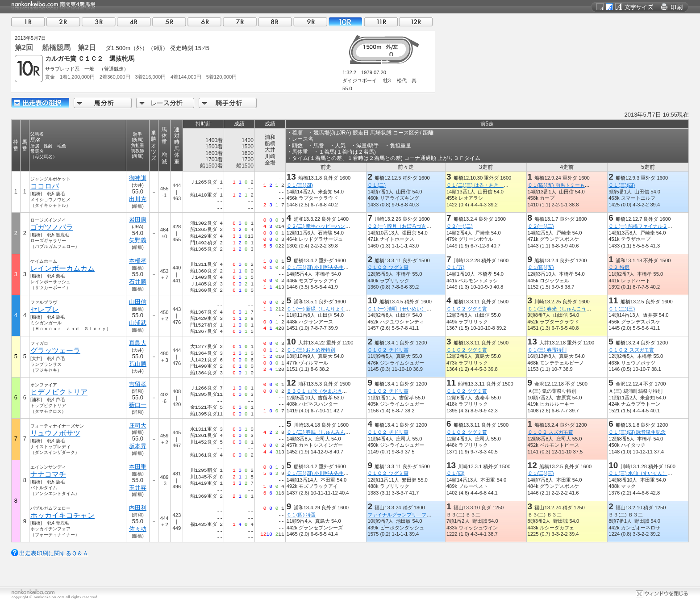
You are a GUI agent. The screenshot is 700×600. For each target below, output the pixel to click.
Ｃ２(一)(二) (460, 226)
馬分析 (103, 103)
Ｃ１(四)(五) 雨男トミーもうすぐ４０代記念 (576, 185)
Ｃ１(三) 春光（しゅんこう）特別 (565, 309)
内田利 (138, 508)
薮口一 (138, 405)
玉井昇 (138, 488)
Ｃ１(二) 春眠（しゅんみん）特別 (323, 432)
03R (99, 22)
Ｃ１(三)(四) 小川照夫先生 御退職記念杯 (332, 267)
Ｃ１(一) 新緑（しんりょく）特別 (323, 309)
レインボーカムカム (62, 268)
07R (240, 22)
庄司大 (138, 426)
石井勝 (138, 282)
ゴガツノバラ (52, 227)
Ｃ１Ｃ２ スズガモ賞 (631, 350)
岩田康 (138, 220)
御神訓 (138, 178)
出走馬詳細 (40, 103)
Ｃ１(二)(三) (622, 309)
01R (28, 22)
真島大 (138, 343)
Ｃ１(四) (455, 473)
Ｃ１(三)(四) (300, 185)
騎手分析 (228, 103)
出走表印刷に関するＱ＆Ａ (54, 553)
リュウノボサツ (55, 433)
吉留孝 (138, 384)
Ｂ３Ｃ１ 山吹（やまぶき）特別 (322, 391)
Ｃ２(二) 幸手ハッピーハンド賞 (321, 226)
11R (381, 22)
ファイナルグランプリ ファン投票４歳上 (414, 515)
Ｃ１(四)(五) (541, 267)
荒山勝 (138, 364)
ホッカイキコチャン (62, 515)
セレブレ (45, 309)
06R (204, 22)
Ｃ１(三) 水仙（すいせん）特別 (643, 473)
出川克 (138, 199)
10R (346, 22)
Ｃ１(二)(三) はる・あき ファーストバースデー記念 (504, 185)
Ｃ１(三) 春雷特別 (547, 350)
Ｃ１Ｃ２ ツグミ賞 (388, 267)
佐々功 (138, 529)
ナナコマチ (48, 474)
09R (310, 22)
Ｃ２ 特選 (619, 267)
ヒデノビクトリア (59, 392)
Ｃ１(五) (455, 267)
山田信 (138, 302)
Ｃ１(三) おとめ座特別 (311, 350)
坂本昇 (138, 446)
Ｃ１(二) (376, 185)
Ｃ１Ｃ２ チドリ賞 (388, 350)
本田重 (138, 467)
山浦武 (138, 323)
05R (169, 22)
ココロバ (45, 186)
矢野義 (138, 240)
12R (416, 22)
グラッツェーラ (55, 350)
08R (275, 22)
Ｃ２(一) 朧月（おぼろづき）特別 (404, 226)
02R (63, 22)
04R (134, 22)
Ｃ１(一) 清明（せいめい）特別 (402, 309)
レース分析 (165, 103)
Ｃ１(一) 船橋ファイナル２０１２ (645, 226)
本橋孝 (138, 261)
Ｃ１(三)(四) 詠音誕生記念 (637, 432)
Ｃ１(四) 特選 (301, 515)
